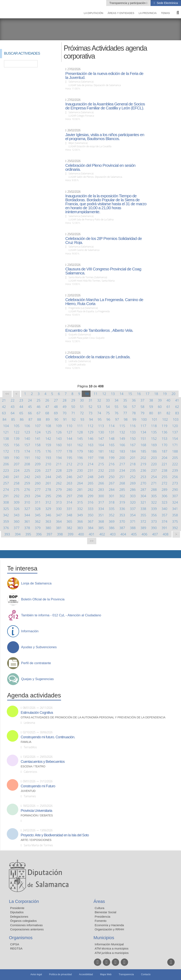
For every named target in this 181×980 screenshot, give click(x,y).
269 (133, 483)
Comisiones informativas (26, 925)
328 (38, 509)
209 (38, 464)
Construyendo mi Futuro (38, 786)
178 (69, 451)
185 (143, 451)
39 (160, 400)
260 (38, 483)
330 (59, 509)
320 (133, 502)
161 (69, 445)
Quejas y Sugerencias (37, 679)
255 (164, 477)
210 (48, 464)
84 (4, 419)
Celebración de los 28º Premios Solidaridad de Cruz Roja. (104, 241)
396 (39, 534)
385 (101, 528)
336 (122, 509)
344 (27, 515)
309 (17, 502)
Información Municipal (109, 944)
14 (121, 394)
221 (164, 464)
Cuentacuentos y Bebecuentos (43, 762)
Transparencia (126, 974)
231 (91, 470)
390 (154, 528)
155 (6, 445)
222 (175, 464)
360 (17, 521)
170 (164, 445)
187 (164, 451)
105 (17, 426)
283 (101, 490)
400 (81, 534)
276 (27, 490)
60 (160, 407)
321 (143, 502)
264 (80, 483)
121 (6, 432)
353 (122, 515)
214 (91, 464)
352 (112, 515)
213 (80, 464)
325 (6, 509)
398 (60, 534)
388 (133, 528)
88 (39, 419)
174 (27, 451)
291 (6, 496)
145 (80, 438)
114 (112, 426)
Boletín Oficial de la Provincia (43, 599)
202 (143, 458)
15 (130, 394)
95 (100, 419)
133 (133, 432)
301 (112, 496)
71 (73, 413)
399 (71, 534)
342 (6, 515)
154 (175, 438)
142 (48, 438)
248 (91, 477)
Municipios (104, 938)
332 (80, 509)
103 (176, 419)
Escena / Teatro (33, 766)
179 (80, 451)
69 (56, 413)
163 (91, 445)
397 (49, 534)
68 (47, 413)
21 (4, 400)
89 (48, 419)
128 (80, 432)
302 (122, 496)
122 (17, 432)
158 (38, 445)
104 (6, 426)
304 (143, 496)
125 (48, 432)
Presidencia (102, 917)
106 (27, 426)
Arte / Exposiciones (36, 840)
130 (101, 432)
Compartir (5, 554)
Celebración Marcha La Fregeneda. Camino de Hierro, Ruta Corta (104, 302)
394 (18, 534)
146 (91, 438)
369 (112, 521)
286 (133, 490)
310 (27, 502)
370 (122, 521)
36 (134, 400)
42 (4, 407)
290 (175, 490)
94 (91, 419)
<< (7, 394)
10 (87, 394)
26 (47, 400)
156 (17, 445)
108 (48, 426)
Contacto (146, 974)
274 (6, 490)
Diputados (17, 912)
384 (91, 528)
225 (27, 470)
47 (47, 407)
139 (17, 438)
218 (133, 464)
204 (164, 458)
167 (133, 445)
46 (38, 407)
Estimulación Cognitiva (37, 713)
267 (112, 483)
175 (38, 451)
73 (90, 413)
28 (65, 400)
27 (56, 400)
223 (6, 470)
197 (91, 458)
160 (59, 445)
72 (82, 413)
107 (38, 426)
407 (155, 534)
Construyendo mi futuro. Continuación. (48, 737)
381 (59, 528)
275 (17, 490)
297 (69, 496)
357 (164, 515)
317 (101, 502)
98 (126, 419)
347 (59, 515)
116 (133, 426)
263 (69, 483)
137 (175, 432)
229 (69, 470)
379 (38, 528)
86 (22, 419)
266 (101, 483)
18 (156, 394)
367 (91, 521)
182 (112, 451)
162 (80, 445)
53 (99, 407)
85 (13, 419)
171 (175, 445)
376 (6, 528)
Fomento (101, 921)
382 (69, 528)
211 (59, 464)
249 (101, 477)
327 (27, 509)
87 (30, 419)
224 (17, 470)
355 (143, 515)
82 (168, 413)
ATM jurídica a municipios (112, 953)
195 (69, 458)
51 (82, 407)
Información (30, 631)
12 (104, 394)
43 (13, 407)
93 (82, 419)
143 (59, 438)
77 (125, 413)
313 (59, 502)
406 (145, 534)
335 (112, 509)
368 (101, 521)
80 (151, 413)
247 (80, 477)
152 (154, 438)
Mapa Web (106, 974)
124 (38, 432)
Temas (165, 13)
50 (73, 407)
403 (113, 534)
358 (175, 515)
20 (173, 394)
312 (48, 502)
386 (112, 528)
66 (30, 413)
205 (175, 458)
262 (59, 483)
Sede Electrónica (167, 3)
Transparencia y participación (128, 3)
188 (175, 451)
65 (21, 413)
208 (27, 464)
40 (168, 400)
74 (99, 413)
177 (59, 451)
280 (69, 490)
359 (6, 521)
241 (17, 477)
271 (154, 483)
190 (17, 458)
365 (69, 521)
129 (91, 432)
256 (175, 477)
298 (80, 496)
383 (80, 528)
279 (59, 490)
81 (160, 413)
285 (122, 490)
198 (101, 458)
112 (91, 426)
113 (101, 426)
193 (48, 458)
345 (38, 515)
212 (69, 464)
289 (164, 490)
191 (27, 458)
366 (80, 521)
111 (80, 426)
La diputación (93, 13)
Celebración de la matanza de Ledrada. (98, 357)
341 (175, 509)
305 (154, 496)
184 (133, 451)
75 (108, 413)
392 (175, 528)
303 (133, 496)
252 (133, 477)
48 (56, 407)
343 (17, 515)
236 (143, 470)
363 (48, 521)
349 (80, 515)
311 (38, 502)
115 (122, 426)
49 (65, 407)
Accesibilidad (86, 974)
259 (27, 483)
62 (177, 407)
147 (101, 438)
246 (69, 477)
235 (133, 470)
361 (27, 521)
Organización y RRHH (109, 929)
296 (59, 496)
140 (27, 438)
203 (154, 458)
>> (92, 541)
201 (133, 458)
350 (91, 515)
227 (48, 470)
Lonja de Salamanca (36, 583)
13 (113, 394)
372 (143, 521)
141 (38, 438)
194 (59, 458)
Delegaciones (19, 917)
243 (38, 477)
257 (6, 483)
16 (139, 394)
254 (154, 477)
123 (27, 432)
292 (17, 496)
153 (164, 438)
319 (122, 502)
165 (112, 445)
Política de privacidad (60, 974)
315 (80, 502)
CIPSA (15, 944)
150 (133, 438)
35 (125, 400)
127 (69, 432)
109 (59, 426)
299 (91, 496)
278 (48, 490)
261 (48, 483)
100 (144, 419)
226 (38, 470)
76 (116, 413)
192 (38, 458)
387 (122, 528)
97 (117, 419)
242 (27, 477)
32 (99, 400)
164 (101, 445)
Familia (26, 742)
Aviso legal (36, 974)
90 (56, 419)
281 (80, 490)
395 (28, 534)
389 (143, 528)
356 (154, 515)
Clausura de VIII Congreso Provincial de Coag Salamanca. (103, 271)
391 (164, 528)
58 (143, 407)
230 (80, 470)
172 (6, 451)
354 (133, 515)
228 (59, 470)
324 (175, 502)
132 (122, 432)
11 (96, 394)
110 (69, 426)
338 (143, 509)
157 (27, 445)
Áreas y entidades (121, 13)
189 (6, 458)
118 (154, 426)
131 (112, 432)
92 (74, 419)
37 (143, 400)
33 (108, 400)
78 (134, 413)
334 (101, 509)
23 (21, 400)
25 (38, 400)
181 (101, 451)
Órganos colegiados (23, 921)
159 (48, 445)
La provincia (148, 13)
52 (90, 407)
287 (143, 490)
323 (164, 502)
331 (69, 509)
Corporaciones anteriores (27, 929)
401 (92, 534)
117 (143, 426)
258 (17, 483)
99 (134, 419)
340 (164, 509)
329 (48, 509)
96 (108, 419)
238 (164, 470)
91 (65, 419)
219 (143, 464)
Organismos (21, 938)
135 (154, 432)
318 (112, 502)
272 (164, 483)
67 (38, 413)
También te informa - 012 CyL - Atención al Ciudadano (61, 615)
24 (30, 400)
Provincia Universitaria (36, 811)
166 (122, 445)
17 (147, 394)
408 (166, 534)
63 (4, 413)
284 (112, 490)
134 (143, 432)
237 (154, 470)
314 (69, 502)
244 (48, 477)
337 (133, 509)
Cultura (99, 908)
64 (13, 413)
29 (73, 400)
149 (122, 438)
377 (17, 528)
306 (164, 496)
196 (80, 458)
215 (101, 464)
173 (17, 451)
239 (175, 470)
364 (59, 521)
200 (122, 458)
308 (6, 502)
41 (177, 400)
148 (112, 438)
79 (143, 413)
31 (90, 400)
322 (154, 502)
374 (164, 521)
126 (59, 432)
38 (151, 400)
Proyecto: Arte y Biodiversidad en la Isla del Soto (55, 835)
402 (102, 534)
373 (154, 521)
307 (175, 496)
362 (38, 521)
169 (154, 445)
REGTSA (16, 948)
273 (175, 483)
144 (69, 438)
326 (17, 509)
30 (82, 400)
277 (38, 490)
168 (143, 445)
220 (154, 464)
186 (154, 451)
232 (101, 470)
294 (38, 496)
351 (101, 515)
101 (154, 419)
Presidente (17, 908)
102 (165, 419)
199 (112, 458)
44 (21, 407)
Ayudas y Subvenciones (39, 647)
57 (134, 407)
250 (112, 477)
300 (101, 496)
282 (91, 490)
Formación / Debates (37, 816)
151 (143, 438)
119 (164, 426)
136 (164, 432)
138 (6, 438)
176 (48, 451)
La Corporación (24, 901)
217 (122, 464)
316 (91, 502)
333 (91, 509)
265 (91, 483)
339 (154, 509)
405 (134, 534)
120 (175, 426)
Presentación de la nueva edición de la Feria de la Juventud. (104, 76)
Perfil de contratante (36, 663)
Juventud (28, 791)
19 (165, 394)
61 (168, 407)
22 (13, 400)
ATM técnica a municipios (112, 948)
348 (69, 515)
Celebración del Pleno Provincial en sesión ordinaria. (100, 167)
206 (6, 464)
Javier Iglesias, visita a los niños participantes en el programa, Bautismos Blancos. (105, 137)
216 (112, 464)
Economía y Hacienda (109, 925)
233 (112, 470)
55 (116, 407)
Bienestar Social (105, 912)
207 (17, 464)
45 (30, 407)
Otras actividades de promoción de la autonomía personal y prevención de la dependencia (93, 717)
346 (48, 515)
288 (154, 490)
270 (143, 483)
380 (48, 528)
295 (48, 496)
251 (122, 477)
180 (91, 451)
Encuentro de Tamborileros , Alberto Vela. (99, 330)
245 (59, 477)
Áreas (99, 901)
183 (122, 451)
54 (108, 407)
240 (6, 477)
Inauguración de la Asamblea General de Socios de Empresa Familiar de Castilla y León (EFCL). (105, 106)
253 (143, 477)
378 (27, 528)
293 (27, 496)
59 (151, 407)
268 (122, 483)
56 (125, 407)
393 (7, 534)
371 (133, 521)
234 (122, 470)
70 (65, 413)
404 (123, 534)
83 (177, 413)
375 (175, 521)
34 (116, 400)
